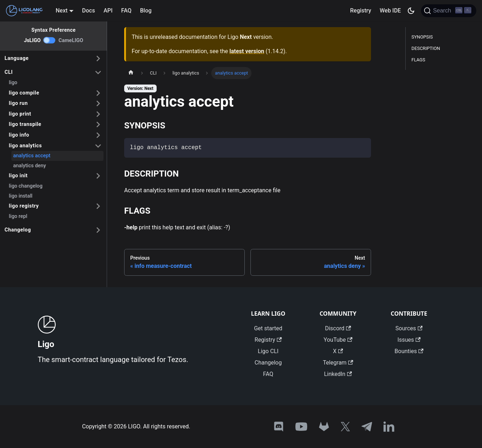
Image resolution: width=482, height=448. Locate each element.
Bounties (409, 351)
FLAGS (418, 60)
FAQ (126, 11)
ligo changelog (26, 186)
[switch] (50, 40)
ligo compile (24, 93)
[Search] (449, 11)
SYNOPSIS (422, 37)
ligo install (21, 196)
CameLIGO (71, 40)
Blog (146, 11)
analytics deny (30, 166)
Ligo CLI (268, 351)
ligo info (19, 135)
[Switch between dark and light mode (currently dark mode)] (411, 11)
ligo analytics (26, 146)
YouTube (338, 340)
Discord (338, 328)
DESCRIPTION (426, 48)
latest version (247, 51)
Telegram (338, 363)
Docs (88, 11)
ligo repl (18, 216)
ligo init (18, 176)
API (108, 11)
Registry (361, 11)
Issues (409, 340)
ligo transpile (25, 124)
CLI (9, 72)
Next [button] (62, 11)
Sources (409, 328)
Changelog (18, 230)
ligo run (18, 103)
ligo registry (24, 206)
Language (17, 58)
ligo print (20, 114)
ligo (13, 83)
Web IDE (390, 11)
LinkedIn (338, 374)
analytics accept (32, 156)
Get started (268, 328)
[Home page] (131, 73)
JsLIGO (32, 40)
